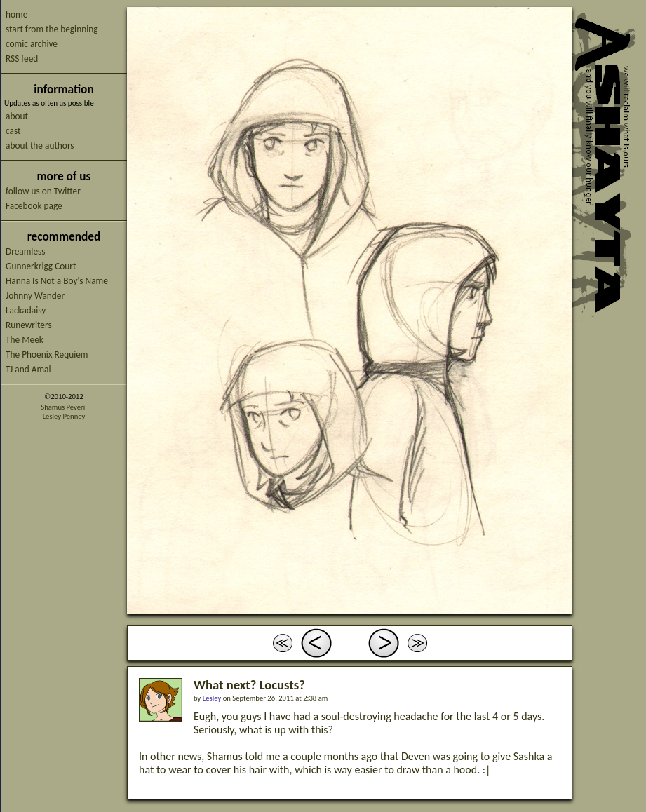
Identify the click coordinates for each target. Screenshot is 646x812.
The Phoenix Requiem (47, 354)
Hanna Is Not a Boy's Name (57, 281)
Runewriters (29, 325)
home (16, 14)
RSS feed (22, 59)
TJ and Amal (28, 369)
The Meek (25, 340)
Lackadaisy (26, 310)
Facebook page (34, 206)
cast (13, 131)
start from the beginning (52, 29)
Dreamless (25, 251)
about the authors (40, 146)
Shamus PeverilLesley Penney (63, 412)
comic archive (32, 44)
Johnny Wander (35, 296)
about (17, 116)
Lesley (212, 698)
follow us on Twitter (43, 191)
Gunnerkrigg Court (41, 266)
